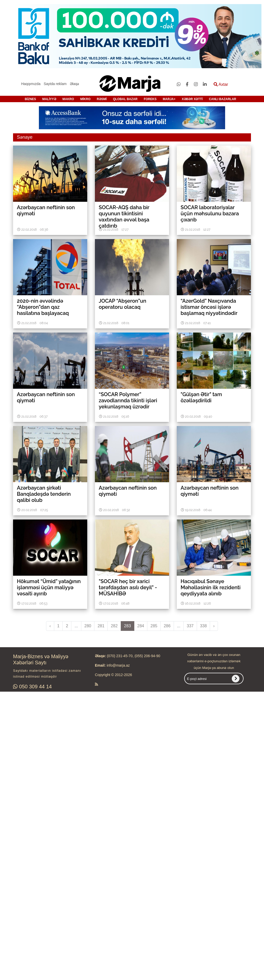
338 (203, 626)
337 (190, 626)
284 (141, 626)
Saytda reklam (55, 84)
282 (114, 626)
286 (167, 626)
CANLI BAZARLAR (223, 99)
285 (154, 626)
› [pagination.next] (214, 626)
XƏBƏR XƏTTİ (192, 99)
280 (88, 626)
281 (101, 626)
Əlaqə (75, 84)
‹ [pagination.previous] (50, 626)
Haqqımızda (31, 84)
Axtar (221, 84)
